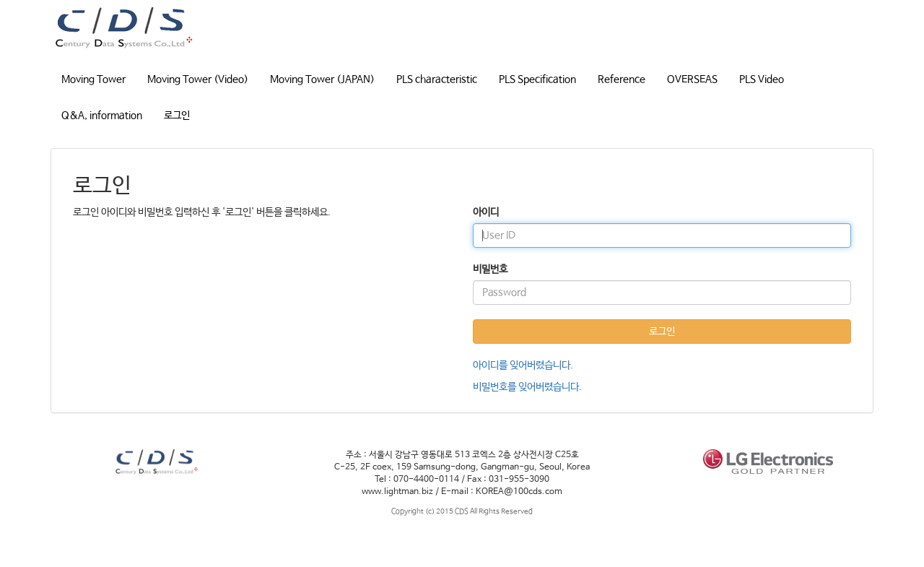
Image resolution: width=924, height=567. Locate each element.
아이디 (486, 212)
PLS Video (762, 79)
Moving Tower (93, 79)
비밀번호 (490, 269)
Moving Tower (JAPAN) (322, 79)
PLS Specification (537, 79)
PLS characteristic (437, 79)
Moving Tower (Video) (198, 79)
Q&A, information (102, 116)
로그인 (177, 116)
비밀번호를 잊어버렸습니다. (527, 387)
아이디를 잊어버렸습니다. (523, 365)
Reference (622, 79)
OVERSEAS (692, 79)
